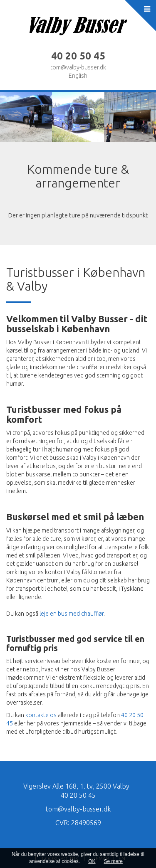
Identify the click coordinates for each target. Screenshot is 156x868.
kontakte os (41, 715)
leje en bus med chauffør (72, 614)
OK (92, 861)
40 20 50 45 (78, 795)
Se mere (113, 861)
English (78, 76)
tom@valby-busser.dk (78, 67)
